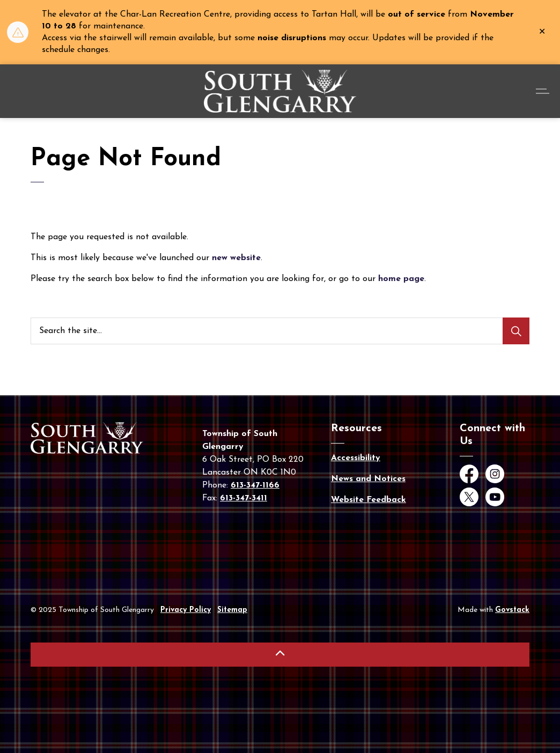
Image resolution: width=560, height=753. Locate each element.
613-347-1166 (255, 485)
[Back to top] (280, 655)
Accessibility (356, 458)
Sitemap (232, 610)
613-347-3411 (244, 498)
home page (401, 279)
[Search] (516, 331)
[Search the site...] (280, 331)
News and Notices (368, 479)
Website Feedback (369, 500)
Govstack (512, 610)
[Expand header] (544, 91)
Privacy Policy (186, 610)
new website (236, 258)
